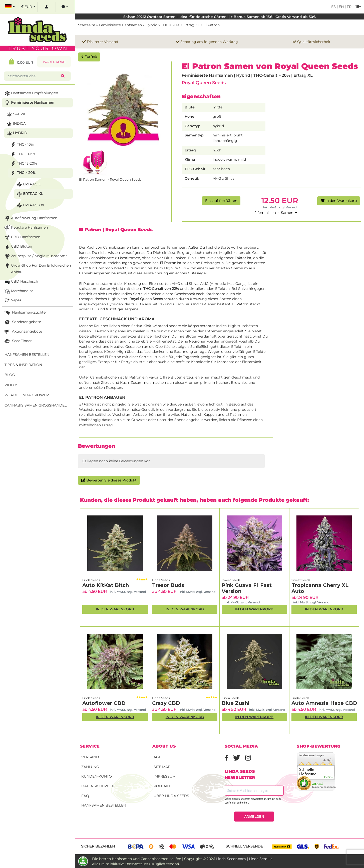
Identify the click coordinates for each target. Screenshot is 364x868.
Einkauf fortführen (221, 201)
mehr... (329, 777)
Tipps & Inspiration (23, 365)
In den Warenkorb (339, 201)
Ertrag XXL (30, 206)
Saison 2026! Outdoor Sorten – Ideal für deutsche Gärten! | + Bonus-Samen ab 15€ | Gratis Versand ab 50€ (220, 17)
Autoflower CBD (104, 703)
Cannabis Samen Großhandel (36, 405)
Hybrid (151, 25)
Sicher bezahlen (98, 846)
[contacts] (65, 7)
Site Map (162, 767)
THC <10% (22, 145)
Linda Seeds (91, 580)
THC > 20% (170, 25)
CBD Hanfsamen (22, 237)
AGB (158, 757)
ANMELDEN (254, 817)
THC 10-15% (23, 154)
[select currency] (28, 7)
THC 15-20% (23, 164)
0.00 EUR (21, 62)
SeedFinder (18, 341)
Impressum (165, 776)
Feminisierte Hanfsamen (120, 25)
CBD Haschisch (21, 282)
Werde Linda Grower (27, 395)
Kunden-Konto (97, 776)
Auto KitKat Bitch (106, 585)
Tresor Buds (168, 585)
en (341, 7)
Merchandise (18, 291)
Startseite (87, 25)
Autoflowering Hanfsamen (30, 218)
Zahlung (90, 767)
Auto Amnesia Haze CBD (324, 703)
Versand (90, 757)
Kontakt (162, 786)
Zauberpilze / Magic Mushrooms (35, 256)
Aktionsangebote (23, 332)
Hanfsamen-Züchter (25, 313)
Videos (12, 385)
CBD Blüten (18, 247)
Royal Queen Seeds (204, 83)
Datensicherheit (98, 786)
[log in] (47, 7)
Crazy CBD (166, 703)
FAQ (85, 796)
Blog (10, 375)
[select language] (10, 7)
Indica (16, 124)
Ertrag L (28, 185)
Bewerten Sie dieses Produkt (109, 480)
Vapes (12, 300)
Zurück (89, 57)
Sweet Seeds (231, 580)
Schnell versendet (245, 846)
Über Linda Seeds (171, 796)
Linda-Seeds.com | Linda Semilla (244, 859)
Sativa (15, 114)
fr (349, 7)
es (333, 7)
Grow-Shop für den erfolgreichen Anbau (37, 268)
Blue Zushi (236, 703)
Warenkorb (54, 62)
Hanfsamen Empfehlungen (31, 93)
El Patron (212, 25)
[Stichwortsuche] (34, 76)
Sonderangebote (22, 322)
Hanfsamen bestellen (104, 805)
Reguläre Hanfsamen (26, 228)
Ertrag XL (192, 25)
